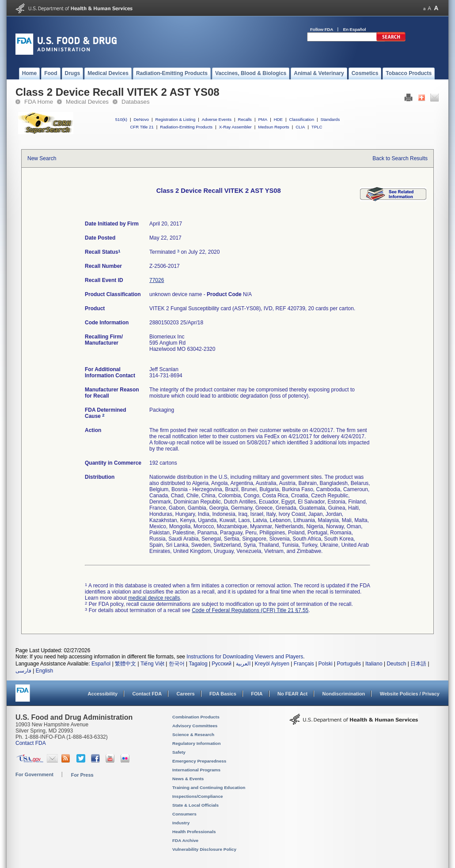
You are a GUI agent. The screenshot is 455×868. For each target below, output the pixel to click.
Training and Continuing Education (209, 787)
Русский (222, 664)
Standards (330, 119)
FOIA (257, 694)
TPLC (317, 127)
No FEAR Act (292, 694)
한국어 (177, 664)
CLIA (300, 127)
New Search (42, 158)
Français (304, 664)
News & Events (188, 779)
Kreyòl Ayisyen (272, 664)
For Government (34, 774)
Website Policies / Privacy (410, 694)
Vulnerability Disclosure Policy (204, 849)
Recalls (245, 119)
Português (349, 664)
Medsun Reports (273, 127)
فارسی (23, 671)
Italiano (374, 664)
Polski (326, 664)
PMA (263, 119)
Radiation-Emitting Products (186, 127)
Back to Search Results (400, 158)
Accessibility (103, 694)
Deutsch (396, 664)
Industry (181, 823)
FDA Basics (223, 694)
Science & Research (193, 735)
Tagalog (198, 664)
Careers (186, 694)
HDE (278, 119)
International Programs (196, 770)
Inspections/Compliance (198, 796)
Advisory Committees (195, 726)
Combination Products (196, 717)
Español (101, 664)
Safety (179, 752)
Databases (136, 102)
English (44, 671)
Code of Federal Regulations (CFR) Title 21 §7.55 (250, 610)
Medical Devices (87, 102)
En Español (355, 29)
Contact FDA (147, 694)
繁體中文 (125, 664)
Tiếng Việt (152, 664)
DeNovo (141, 119)
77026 (157, 280)
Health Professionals (194, 832)
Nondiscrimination (344, 694)
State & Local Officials (195, 805)
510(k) (121, 119)
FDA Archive (185, 840)
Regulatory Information (197, 743)
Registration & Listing (176, 119)
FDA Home (39, 102)
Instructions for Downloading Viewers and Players (245, 657)
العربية (243, 664)
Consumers (184, 814)
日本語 (418, 664)
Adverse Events (217, 119)
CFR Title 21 (142, 127)
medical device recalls (154, 598)
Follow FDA (322, 29)
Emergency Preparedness (199, 761)
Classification (301, 119)
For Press (82, 775)
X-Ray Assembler (235, 127)
